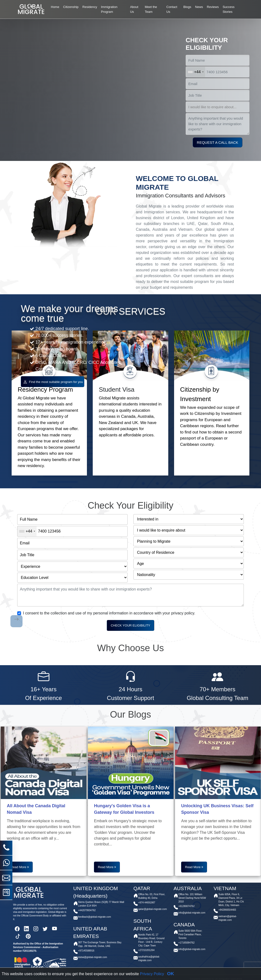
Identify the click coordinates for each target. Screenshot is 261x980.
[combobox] (196, 72)
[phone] (6, 732)
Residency (90, 7)
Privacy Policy (152, 974)
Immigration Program (109, 9)
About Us (134, 9)
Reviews (213, 7)
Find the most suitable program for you (53, 382)
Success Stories (228, 9)
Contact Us (172, 9)
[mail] (6, 761)
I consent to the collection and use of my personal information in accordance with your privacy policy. (109, 612)
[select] (218, 107)
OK (171, 974)
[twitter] (45, 931)
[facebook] (17, 931)
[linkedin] (26, 931)
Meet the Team (151, 9)
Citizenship (71, 7)
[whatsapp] (6, 746)
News (199, 7)
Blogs (187, 7)
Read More (19, 866)
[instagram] (36, 931)
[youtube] (55, 931)
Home (55, 7)
